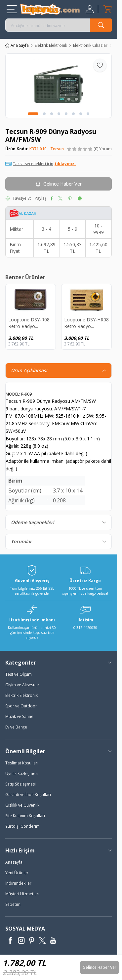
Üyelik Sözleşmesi (22, 773)
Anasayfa (14, 862)
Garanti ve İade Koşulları (28, 795)
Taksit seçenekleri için (41, 164)
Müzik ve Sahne (19, 716)
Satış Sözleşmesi (20, 784)
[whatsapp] (80, 198)
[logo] (50, 9)
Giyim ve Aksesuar (22, 685)
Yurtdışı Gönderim (22, 826)
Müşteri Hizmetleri (22, 894)
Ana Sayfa (17, 45)
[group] (59, 86)
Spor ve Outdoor (21, 706)
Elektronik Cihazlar (90, 45)
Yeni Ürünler (17, 873)
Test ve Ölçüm (19, 674)
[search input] (59, 25)
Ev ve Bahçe (16, 727)
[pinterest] (70, 198)
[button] (33, 114)
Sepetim (13, 904)
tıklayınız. (65, 164)
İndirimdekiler (18, 883)
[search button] (101, 25)
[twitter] (60, 198)
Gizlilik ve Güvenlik (22, 805)
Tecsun (57, 149)
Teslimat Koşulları (22, 763)
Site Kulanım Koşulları (25, 816)
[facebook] (52, 198)
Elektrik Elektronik (51, 45)
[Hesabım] (90, 9)
